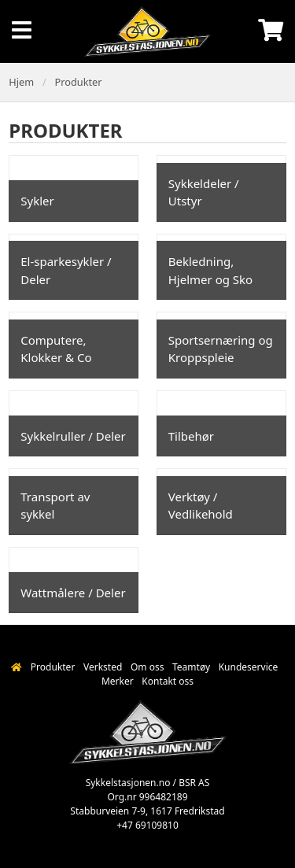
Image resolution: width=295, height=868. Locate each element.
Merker (118, 681)
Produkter (79, 82)
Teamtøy (191, 667)
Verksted (103, 667)
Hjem (21, 82)
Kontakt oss (168, 681)
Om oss (147, 667)
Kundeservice (249, 667)
